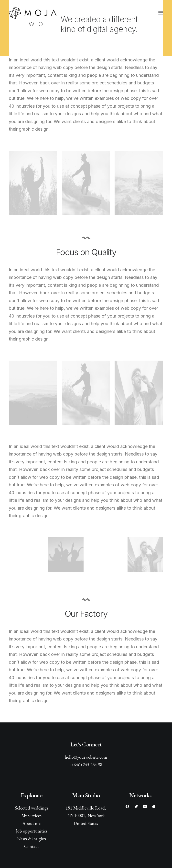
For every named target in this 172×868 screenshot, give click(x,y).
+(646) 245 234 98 (86, 765)
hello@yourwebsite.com (86, 757)
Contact (32, 846)
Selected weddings (32, 808)
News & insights (32, 839)
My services (32, 816)
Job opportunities (32, 831)
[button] (161, 13)
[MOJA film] (33, 13)
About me (32, 823)
